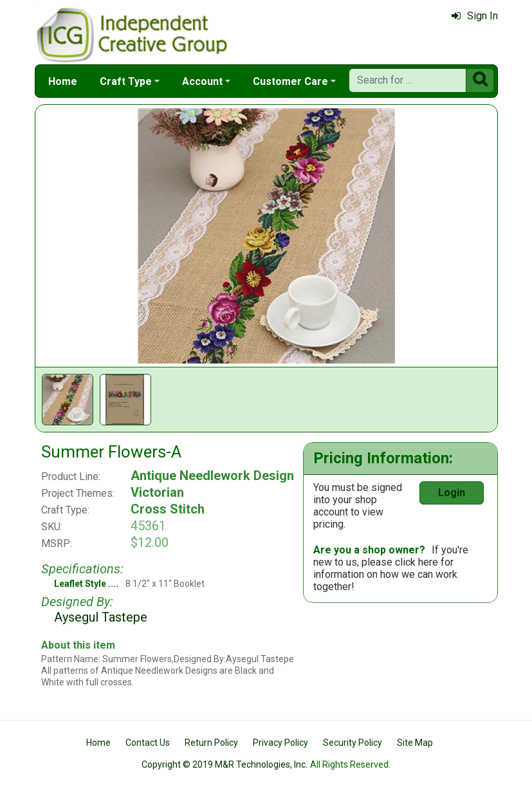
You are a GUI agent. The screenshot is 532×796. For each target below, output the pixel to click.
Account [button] (202, 81)
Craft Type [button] (126, 81)
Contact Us (148, 743)
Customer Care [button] (290, 81)
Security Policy (353, 743)
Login (452, 493)
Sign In (475, 16)
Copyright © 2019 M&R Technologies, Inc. (225, 764)
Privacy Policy (280, 743)
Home (63, 81)
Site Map (415, 743)
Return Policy (211, 743)
